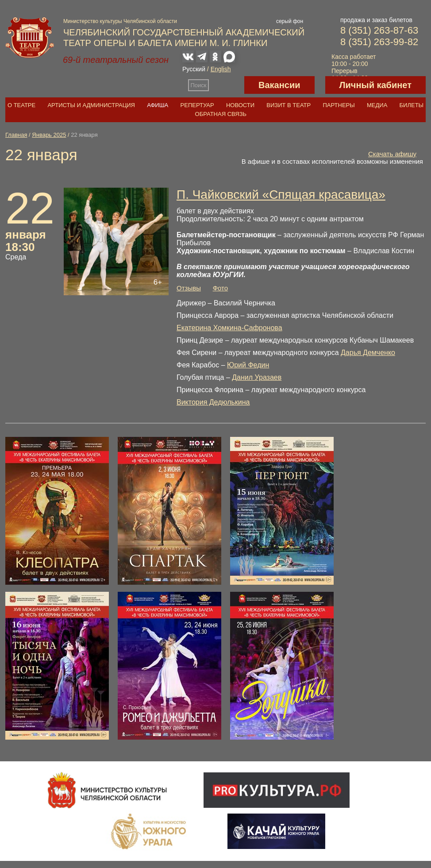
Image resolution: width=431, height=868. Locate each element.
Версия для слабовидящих (227, 85)
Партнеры (339, 105)
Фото (220, 288)
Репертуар (197, 105)
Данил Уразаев (257, 377)
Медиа (377, 105)
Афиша (158, 105)
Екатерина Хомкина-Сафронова (229, 328)
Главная (16, 135)
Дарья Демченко (368, 353)
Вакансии (279, 85)
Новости (240, 105)
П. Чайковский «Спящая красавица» (281, 195)
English (221, 69)
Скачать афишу (392, 154)
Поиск (199, 85)
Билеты (412, 105)
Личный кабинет (375, 85)
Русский (194, 69)
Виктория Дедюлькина (213, 402)
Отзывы (189, 288)
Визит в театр (289, 105)
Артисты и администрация (91, 105)
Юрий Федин (248, 365)
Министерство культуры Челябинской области (120, 21)
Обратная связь (221, 114)
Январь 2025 (49, 135)
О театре (21, 105)
